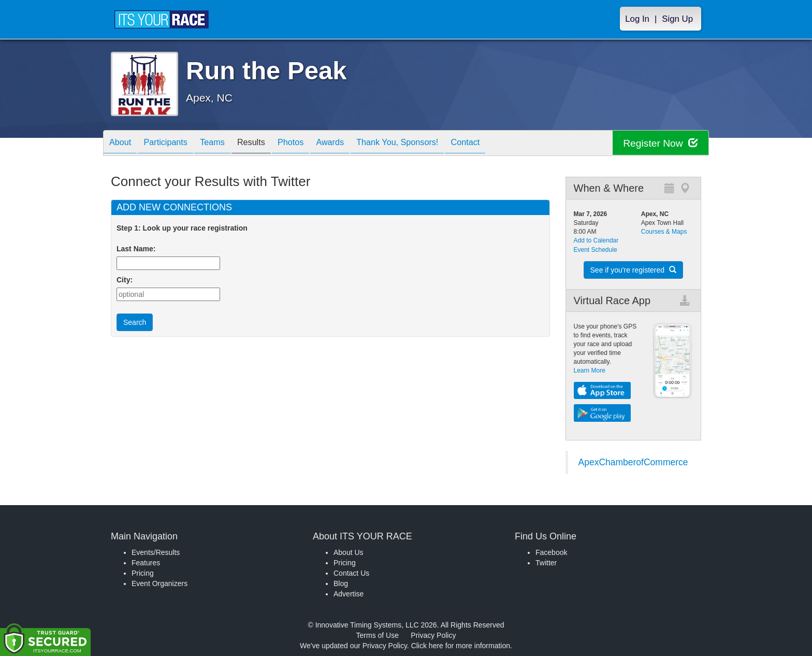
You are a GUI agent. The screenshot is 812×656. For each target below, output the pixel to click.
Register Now (659, 143)
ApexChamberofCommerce (633, 462)
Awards (358, 144)
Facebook (551, 552)
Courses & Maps (664, 232)
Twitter (546, 563)
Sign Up (677, 19)
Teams (226, 144)
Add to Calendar (596, 240)
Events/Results (156, 552)
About (123, 144)
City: (125, 280)
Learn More (590, 370)
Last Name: (138, 249)
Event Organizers (160, 583)
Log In (637, 19)
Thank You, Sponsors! (432, 144)
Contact (506, 144)
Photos (314, 144)
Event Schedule (596, 250)
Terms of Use (378, 635)
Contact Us (351, 573)
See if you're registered (633, 270)
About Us (349, 552)
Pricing (143, 573)
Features (146, 563)
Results (269, 144)
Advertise (349, 594)
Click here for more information (461, 646)
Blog (341, 583)
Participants (173, 144)
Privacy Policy (433, 635)
